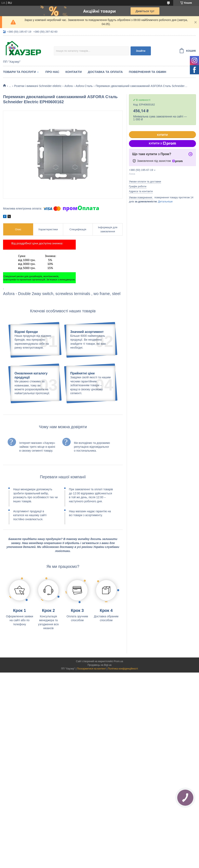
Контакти (74, 72)
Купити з (162, 144)
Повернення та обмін (148, 72)
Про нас (52, 72)
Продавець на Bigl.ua (99, 701)
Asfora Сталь (84, 86)
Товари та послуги (19, 72)
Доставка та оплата (105, 72)
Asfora (68, 86)
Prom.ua (118, 697)
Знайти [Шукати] (141, 51)
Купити (162, 135)
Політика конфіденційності (123, 704)
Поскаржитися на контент (91, 704)
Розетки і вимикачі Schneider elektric (38, 86)
